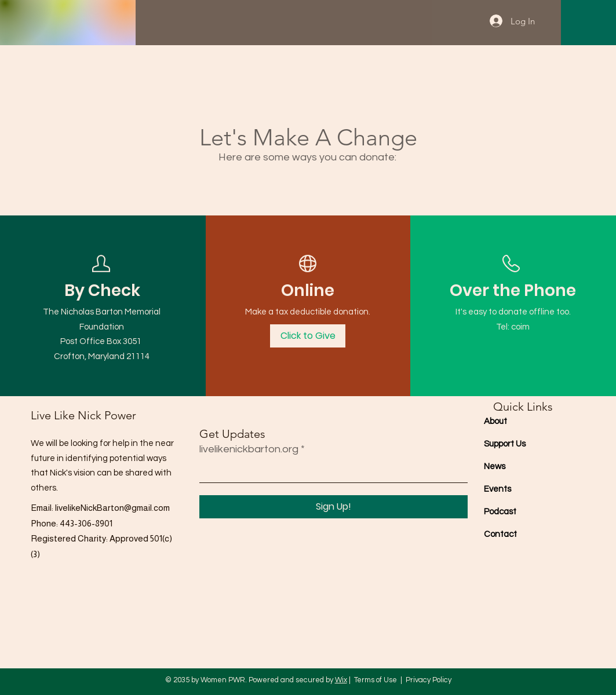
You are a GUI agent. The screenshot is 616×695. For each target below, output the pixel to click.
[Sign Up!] (333, 507)
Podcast (500, 512)
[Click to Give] (308, 336)
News (495, 467)
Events (497, 489)
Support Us (505, 444)
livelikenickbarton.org (249, 449)
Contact (500, 534)
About (495, 421)
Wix (341, 680)
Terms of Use (376, 680)
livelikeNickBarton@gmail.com (112, 508)
